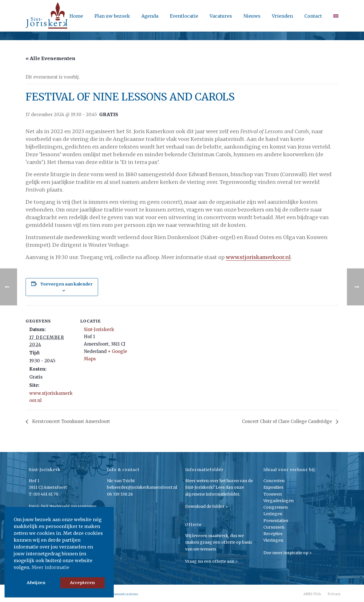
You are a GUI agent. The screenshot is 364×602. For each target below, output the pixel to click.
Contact (313, 16)
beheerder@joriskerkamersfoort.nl (142, 487)
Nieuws (252, 16)
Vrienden (282, 16)
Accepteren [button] (82, 583)
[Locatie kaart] (165, 345)
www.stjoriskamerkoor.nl (258, 257)
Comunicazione (124, 594)
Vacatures (221, 16)
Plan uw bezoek (112, 16)
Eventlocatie (184, 16)
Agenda (150, 16)
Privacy (334, 594)
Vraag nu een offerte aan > (212, 561)
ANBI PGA (312, 594)
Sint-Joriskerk (99, 329)
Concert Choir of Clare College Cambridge (288, 421)
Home (76, 16)
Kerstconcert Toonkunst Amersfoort (71, 421)
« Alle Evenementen (50, 58)
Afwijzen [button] (36, 583)
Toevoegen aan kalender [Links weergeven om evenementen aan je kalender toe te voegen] (66, 284)
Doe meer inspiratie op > (288, 553)
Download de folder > (207, 506)
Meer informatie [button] (50, 567)
